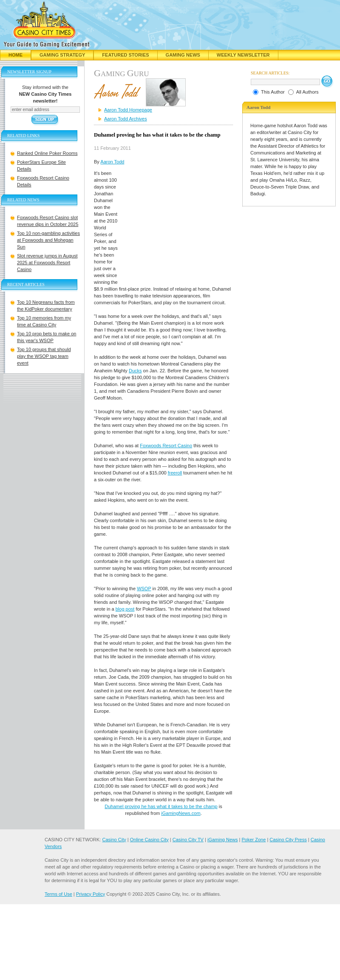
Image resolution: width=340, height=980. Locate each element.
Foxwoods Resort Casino (166, 446)
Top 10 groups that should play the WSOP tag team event (44, 356)
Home (16, 55)
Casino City (114, 840)
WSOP (144, 589)
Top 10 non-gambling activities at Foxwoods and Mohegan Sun (48, 240)
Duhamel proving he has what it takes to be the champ (161, 806)
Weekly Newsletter (243, 55)
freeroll (175, 473)
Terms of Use (58, 894)
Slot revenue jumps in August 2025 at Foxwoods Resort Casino (47, 263)
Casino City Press (288, 840)
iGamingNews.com (181, 813)
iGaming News (223, 840)
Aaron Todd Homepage (128, 110)
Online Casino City (149, 840)
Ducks (135, 371)
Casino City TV (188, 840)
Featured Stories (125, 55)
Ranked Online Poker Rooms (47, 153)
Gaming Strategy (62, 55)
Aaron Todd (112, 162)
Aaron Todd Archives (126, 119)
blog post (125, 609)
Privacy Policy (91, 894)
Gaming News (183, 55)
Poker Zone (254, 840)
